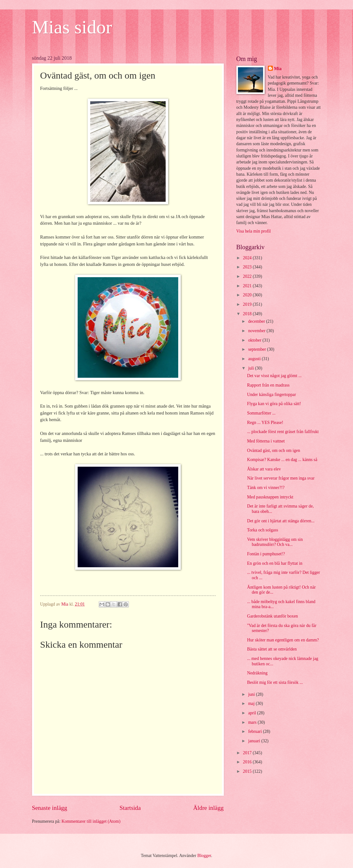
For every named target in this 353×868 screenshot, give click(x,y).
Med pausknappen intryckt (270, 497)
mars (253, 722)
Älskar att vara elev (264, 469)
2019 (248, 304)
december (257, 321)
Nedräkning (257, 673)
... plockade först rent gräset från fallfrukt (283, 432)
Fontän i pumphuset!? (266, 554)
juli (251, 368)
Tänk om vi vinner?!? (266, 488)
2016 (248, 762)
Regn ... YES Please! (265, 423)
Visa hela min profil (254, 231)
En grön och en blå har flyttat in (275, 563)
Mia (278, 69)
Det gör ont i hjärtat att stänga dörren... (281, 521)
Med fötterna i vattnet (266, 441)
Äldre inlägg (208, 808)
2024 (248, 258)
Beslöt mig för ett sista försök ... (275, 682)
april (253, 713)
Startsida (130, 808)
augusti (255, 359)
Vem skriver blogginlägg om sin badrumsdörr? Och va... (275, 542)
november (257, 331)
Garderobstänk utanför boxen (273, 616)
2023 (248, 267)
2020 (248, 295)
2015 (248, 771)
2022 (248, 276)
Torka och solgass (263, 530)
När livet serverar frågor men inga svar (281, 478)
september (257, 349)
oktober (255, 340)
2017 (248, 753)
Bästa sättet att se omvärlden (272, 649)
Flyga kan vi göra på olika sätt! (274, 404)
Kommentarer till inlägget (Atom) (91, 821)
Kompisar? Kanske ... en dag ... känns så (282, 460)
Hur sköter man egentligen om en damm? (283, 640)
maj (252, 703)
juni (252, 694)
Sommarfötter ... (261, 413)
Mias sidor (72, 27)
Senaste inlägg (50, 808)
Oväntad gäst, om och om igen (274, 450)
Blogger (204, 856)
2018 (248, 314)
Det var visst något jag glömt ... (274, 376)
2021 (248, 286)
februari (255, 731)
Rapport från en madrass (268, 385)
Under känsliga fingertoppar (272, 395)
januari (255, 741)
